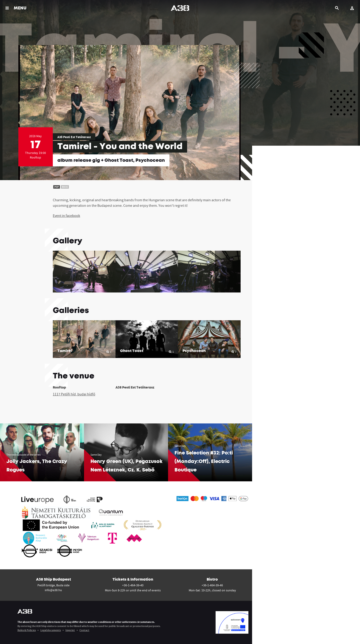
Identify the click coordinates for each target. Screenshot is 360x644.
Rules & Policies (27, 630)
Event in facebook (66, 216)
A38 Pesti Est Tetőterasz (74, 137)
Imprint (70, 630)
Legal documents (51, 630)
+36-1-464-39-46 (212, 585)
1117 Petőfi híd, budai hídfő (74, 394)
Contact (84, 630)
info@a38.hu (53, 590)
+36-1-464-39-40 (133, 585)
